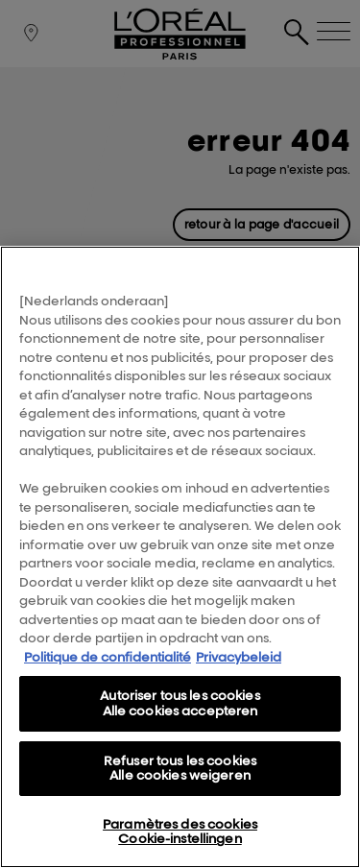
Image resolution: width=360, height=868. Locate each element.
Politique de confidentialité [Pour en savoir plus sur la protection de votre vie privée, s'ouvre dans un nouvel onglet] (108, 657)
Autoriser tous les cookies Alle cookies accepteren (180, 703)
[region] (180, 557)
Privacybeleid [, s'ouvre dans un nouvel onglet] (239, 657)
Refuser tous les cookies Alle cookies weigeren (180, 768)
